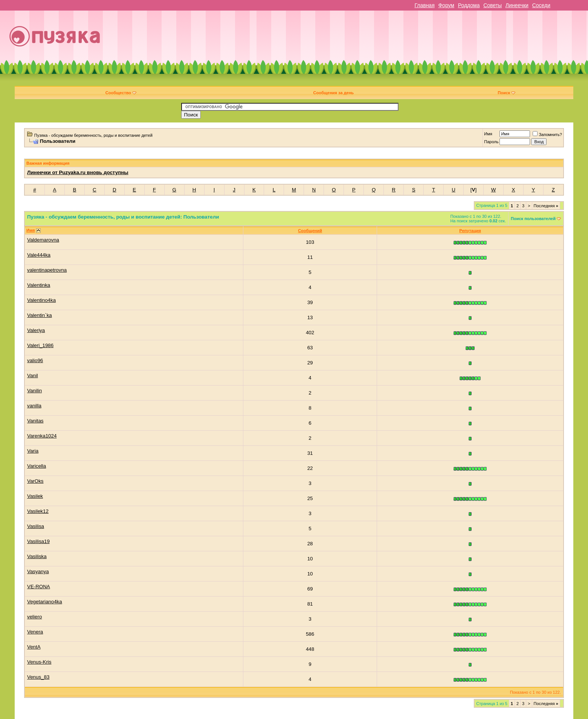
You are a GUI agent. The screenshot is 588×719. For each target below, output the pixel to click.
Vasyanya (38, 571)
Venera (35, 632)
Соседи (541, 5)
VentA (34, 647)
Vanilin (34, 391)
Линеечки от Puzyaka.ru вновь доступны (78, 172)
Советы (493, 5)
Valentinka (39, 285)
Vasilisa (36, 526)
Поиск (506, 93)
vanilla (34, 406)
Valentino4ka (41, 300)
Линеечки (517, 5)
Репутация (470, 231)
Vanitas (35, 421)
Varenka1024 (42, 436)
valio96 (35, 360)
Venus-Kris (39, 662)
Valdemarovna (43, 240)
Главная (424, 5)
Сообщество (121, 93)
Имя (488, 134)
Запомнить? (547, 135)
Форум (446, 5)
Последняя (546, 206)
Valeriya (36, 330)
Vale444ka (39, 255)
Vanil (33, 376)
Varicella (37, 466)
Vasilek (35, 496)
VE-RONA (39, 587)
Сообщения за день (334, 93)
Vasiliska (37, 556)
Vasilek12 (38, 511)
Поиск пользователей (533, 219)
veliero (34, 617)
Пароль (491, 142)
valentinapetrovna (47, 270)
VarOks (35, 481)
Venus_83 (38, 677)
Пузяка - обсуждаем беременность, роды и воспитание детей (93, 135)
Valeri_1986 (40, 345)
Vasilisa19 (38, 541)
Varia (33, 451)
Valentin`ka (40, 315)
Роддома (469, 5)
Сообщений (310, 231)
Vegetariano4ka (45, 602)
